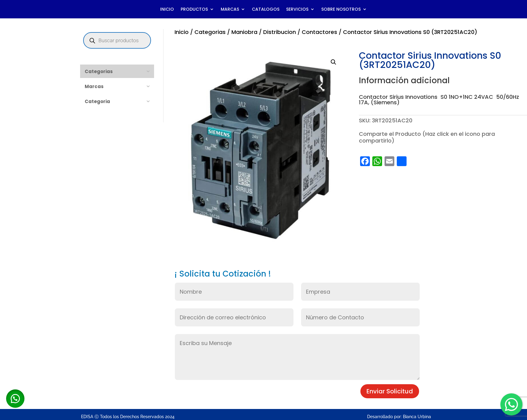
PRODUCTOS (194, 10)
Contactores (319, 32)
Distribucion (280, 32)
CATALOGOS (266, 10)
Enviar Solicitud (390, 391)
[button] (334, 62)
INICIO (167, 10)
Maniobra (244, 32)
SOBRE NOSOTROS (341, 10)
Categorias (210, 32)
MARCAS (230, 10)
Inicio (182, 32)
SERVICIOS (297, 10)
